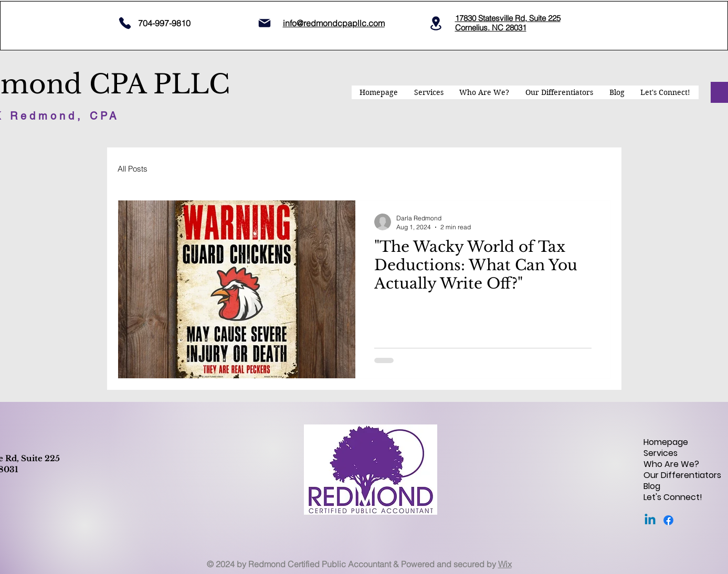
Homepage (666, 442)
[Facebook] (668, 520)
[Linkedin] (650, 520)
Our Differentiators (680, 475)
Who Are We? (671, 464)
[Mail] (265, 23)
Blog (652, 486)
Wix (505, 564)
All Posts (133, 169)
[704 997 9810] (125, 23)
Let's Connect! (673, 497)
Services (661, 453)
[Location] (436, 23)
